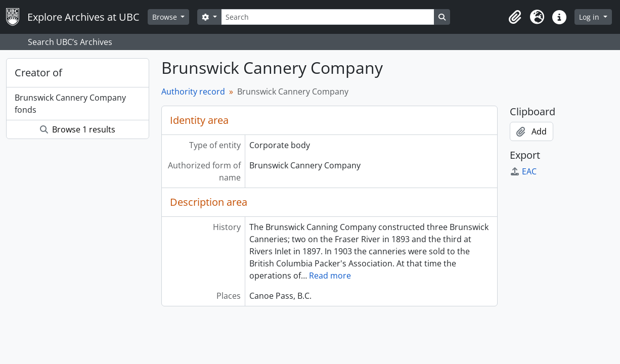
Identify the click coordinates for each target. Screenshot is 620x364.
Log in (590, 17)
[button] (515, 17)
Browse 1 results (78, 129)
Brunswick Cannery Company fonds (70, 104)
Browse (166, 17)
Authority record (193, 92)
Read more (330, 276)
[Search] (328, 17)
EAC (523, 171)
